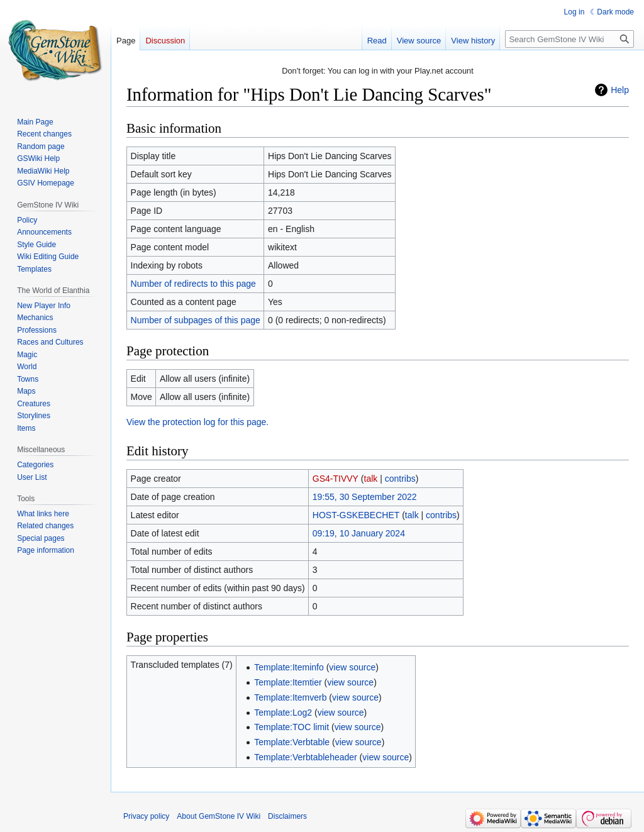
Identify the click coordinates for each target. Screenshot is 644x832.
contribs (400, 479)
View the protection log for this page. (197, 422)
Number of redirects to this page (193, 284)
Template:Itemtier (288, 682)
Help (620, 90)
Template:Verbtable (292, 742)
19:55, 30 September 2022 (365, 497)
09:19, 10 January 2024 (359, 533)
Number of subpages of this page (196, 320)
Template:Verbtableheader (305, 757)
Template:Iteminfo (289, 667)
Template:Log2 (283, 713)
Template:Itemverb (290, 697)
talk (371, 479)
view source (352, 667)
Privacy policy (146, 816)
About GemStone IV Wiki (219, 816)
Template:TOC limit (291, 727)
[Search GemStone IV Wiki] (569, 39)
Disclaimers (287, 816)
